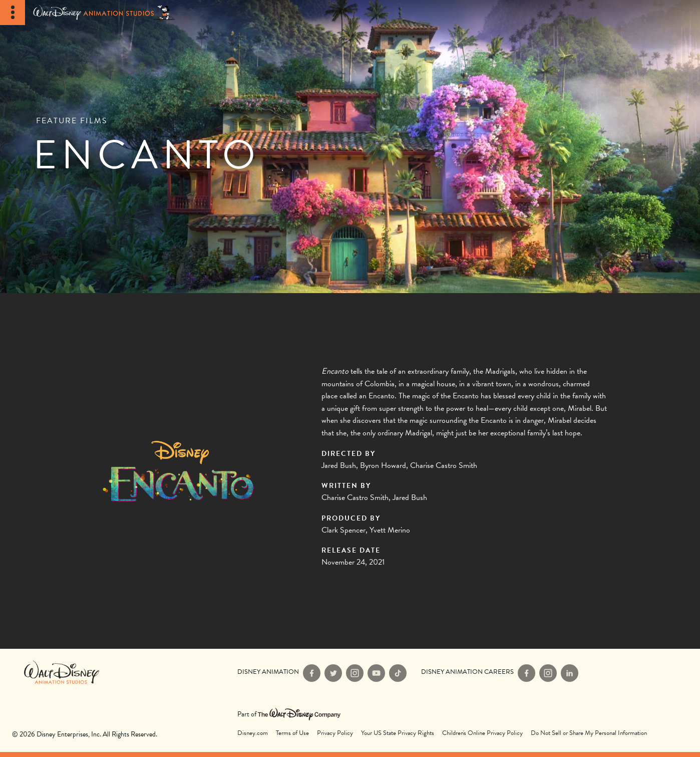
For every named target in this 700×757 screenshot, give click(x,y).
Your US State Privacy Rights (398, 733)
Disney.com (253, 733)
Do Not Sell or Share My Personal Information (589, 733)
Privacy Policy (335, 733)
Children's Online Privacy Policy (482, 733)
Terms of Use (292, 733)
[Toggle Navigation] (13, 13)
